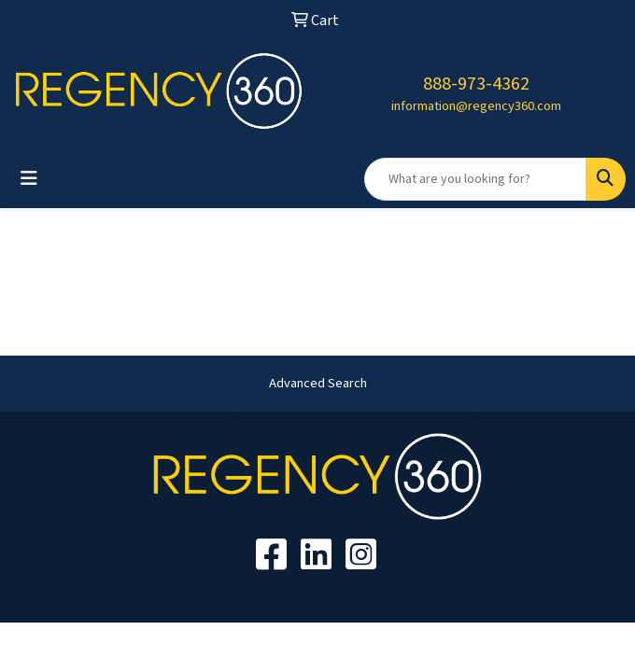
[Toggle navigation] (29, 179)
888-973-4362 (476, 84)
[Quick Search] (475, 179)
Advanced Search (318, 383)
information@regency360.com (476, 106)
